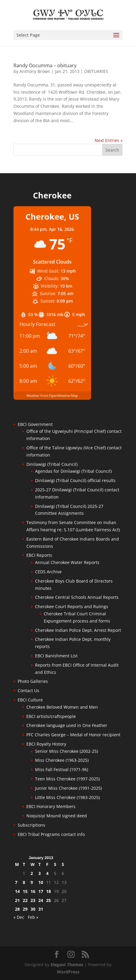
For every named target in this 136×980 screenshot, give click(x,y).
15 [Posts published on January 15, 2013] (25, 891)
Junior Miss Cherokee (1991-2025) (68, 788)
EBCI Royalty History (46, 744)
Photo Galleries (33, 681)
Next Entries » (109, 140)
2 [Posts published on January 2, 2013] (32, 873)
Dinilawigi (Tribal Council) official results (75, 480)
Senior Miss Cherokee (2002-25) (67, 751)
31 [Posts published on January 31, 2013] (41, 909)
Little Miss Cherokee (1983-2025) (67, 797)
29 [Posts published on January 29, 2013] (25, 909)
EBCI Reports (39, 555)
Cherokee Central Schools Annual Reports (77, 597)
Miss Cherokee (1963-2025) (62, 760)
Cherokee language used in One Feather (67, 725)
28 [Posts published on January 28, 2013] (17, 909)
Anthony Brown (35, 71)
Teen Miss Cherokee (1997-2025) (67, 779)
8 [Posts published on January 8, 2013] (24, 882)
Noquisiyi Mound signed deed (57, 816)
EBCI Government (35, 424)
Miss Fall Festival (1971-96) (62, 769)
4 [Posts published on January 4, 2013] (47, 873)
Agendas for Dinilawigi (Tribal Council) (73, 471)
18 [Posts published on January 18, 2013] (49, 891)
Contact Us (28, 691)
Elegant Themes (67, 965)
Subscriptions (31, 825)
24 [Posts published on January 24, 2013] (41, 900)
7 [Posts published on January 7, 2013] (16, 882)
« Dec (19, 917)
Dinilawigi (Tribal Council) (52, 464)
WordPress (68, 972)
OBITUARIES (96, 71)
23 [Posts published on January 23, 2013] (33, 900)
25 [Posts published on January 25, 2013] (49, 900)
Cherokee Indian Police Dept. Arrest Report (78, 630)
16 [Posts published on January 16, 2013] (33, 891)
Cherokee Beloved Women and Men (62, 707)
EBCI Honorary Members (51, 806)
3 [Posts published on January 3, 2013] (40, 873)
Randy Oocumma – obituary (45, 65)
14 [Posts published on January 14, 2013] (17, 891)
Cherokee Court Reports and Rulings (72, 606)
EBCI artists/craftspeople (51, 716)
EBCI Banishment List (56, 656)
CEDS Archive (48, 572)
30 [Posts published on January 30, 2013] (33, 909)
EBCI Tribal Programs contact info (51, 834)
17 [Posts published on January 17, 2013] (41, 891)
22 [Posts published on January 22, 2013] (25, 900)
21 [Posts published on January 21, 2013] (17, 900)
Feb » (33, 917)
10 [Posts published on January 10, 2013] (41, 882)
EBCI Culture (30, 700)
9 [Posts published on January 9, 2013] (32, 882)
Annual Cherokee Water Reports (67, 562)
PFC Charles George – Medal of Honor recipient (73, 735)
